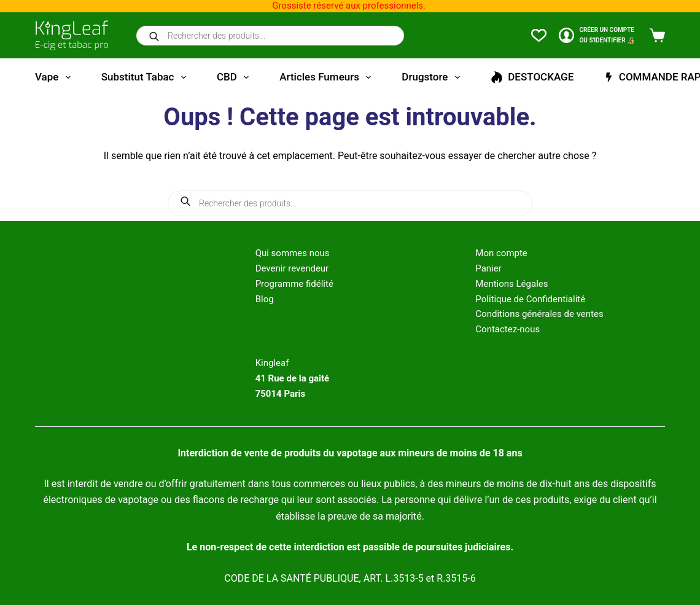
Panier (488, 268)
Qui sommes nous (293, 253)
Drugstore (433, 77)
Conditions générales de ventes (539, 314)
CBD (235, 77)
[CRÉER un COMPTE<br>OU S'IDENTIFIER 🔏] (597, 35)
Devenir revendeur (292, 268)
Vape (55, 77)
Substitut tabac (146, 77)
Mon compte (501, 253)
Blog (265, 299)
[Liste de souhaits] (539, 35)
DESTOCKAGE (532, 77)
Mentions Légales (511, 284)
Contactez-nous (507, 329)
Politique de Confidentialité (530, 299)
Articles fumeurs (328, 77)
